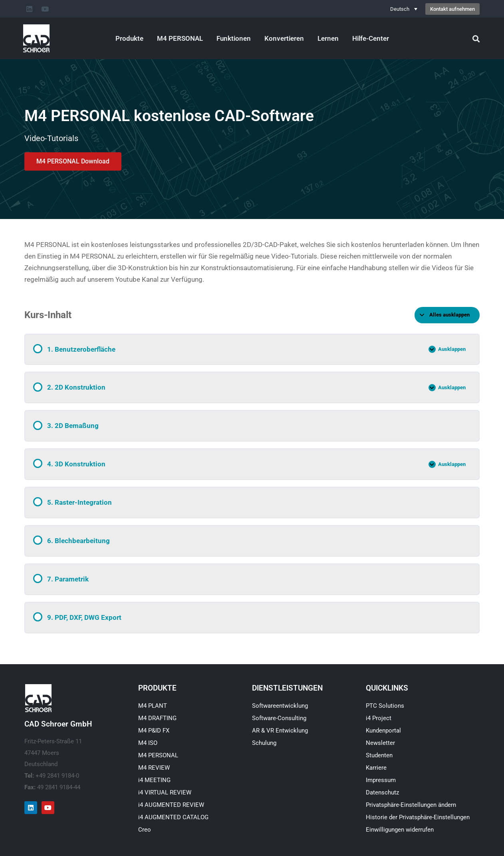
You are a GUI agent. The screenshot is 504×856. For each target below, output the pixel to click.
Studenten (379, 755)
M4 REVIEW (154, 768)
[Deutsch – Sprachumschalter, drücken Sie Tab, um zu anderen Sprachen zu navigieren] (404, 9)
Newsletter (380, 743)
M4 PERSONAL (180, 38)
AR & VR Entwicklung (280, 731)
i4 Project (379, 718)
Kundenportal (383, 731)
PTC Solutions (385, 706)
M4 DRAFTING (157, 718)
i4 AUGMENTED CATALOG (173, 817)
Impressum (381, 780)
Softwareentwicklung (280, 706)
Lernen (328, 38)
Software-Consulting (279, 718)
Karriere (376, 768)
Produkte (129, 38)
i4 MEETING (154, 780)
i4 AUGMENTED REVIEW (171, 805)
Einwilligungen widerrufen (400, 830)
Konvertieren (284, 38)
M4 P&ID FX (154, 731)
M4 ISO (148, 743)
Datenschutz (382, 792)
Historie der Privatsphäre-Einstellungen (418, 817)
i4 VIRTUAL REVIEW (165, 792)
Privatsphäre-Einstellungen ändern (411, 805)
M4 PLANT (153, 706)
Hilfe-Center (371, 38)
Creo (145, 830)
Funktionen (234, 38)
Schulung (264, 743)
